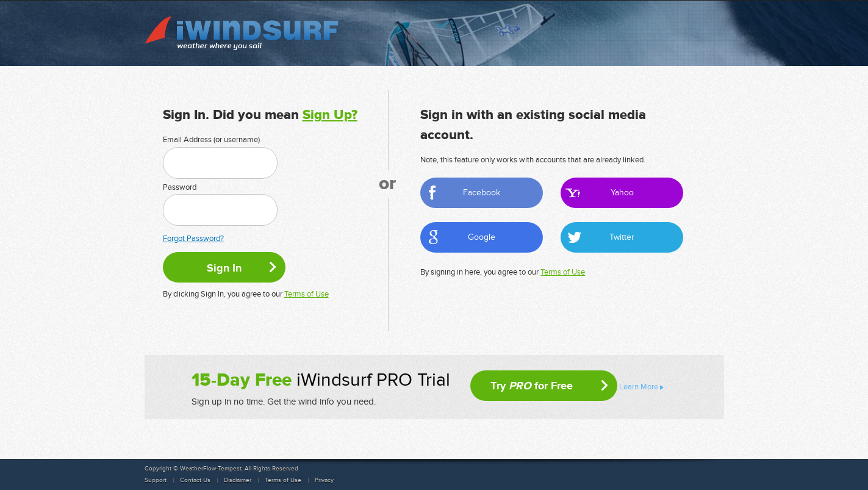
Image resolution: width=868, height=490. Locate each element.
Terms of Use (307, 294)
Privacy (324, 480)
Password (180, 187)
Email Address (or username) (211, 140)
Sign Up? (330, 115)
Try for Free (532, 386)
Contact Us (195, 480)
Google (482, 237)
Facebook (482, 193)
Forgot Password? (193, 239)
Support (156, 480)
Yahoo (622, 193)
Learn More (639, 387)
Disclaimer (238, 480)
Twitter (622, 237)
